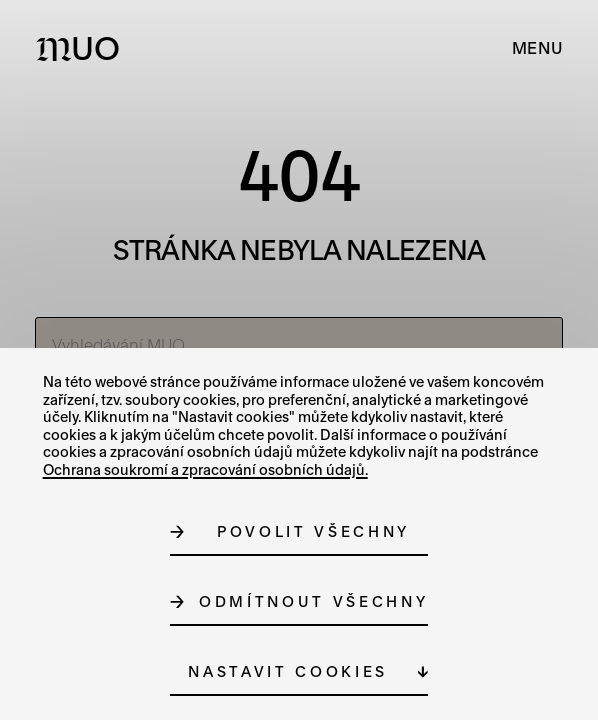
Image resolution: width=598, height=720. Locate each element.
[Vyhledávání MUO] (299, 345)
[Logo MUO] (82, 48)
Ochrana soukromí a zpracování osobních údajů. (205, 469)
